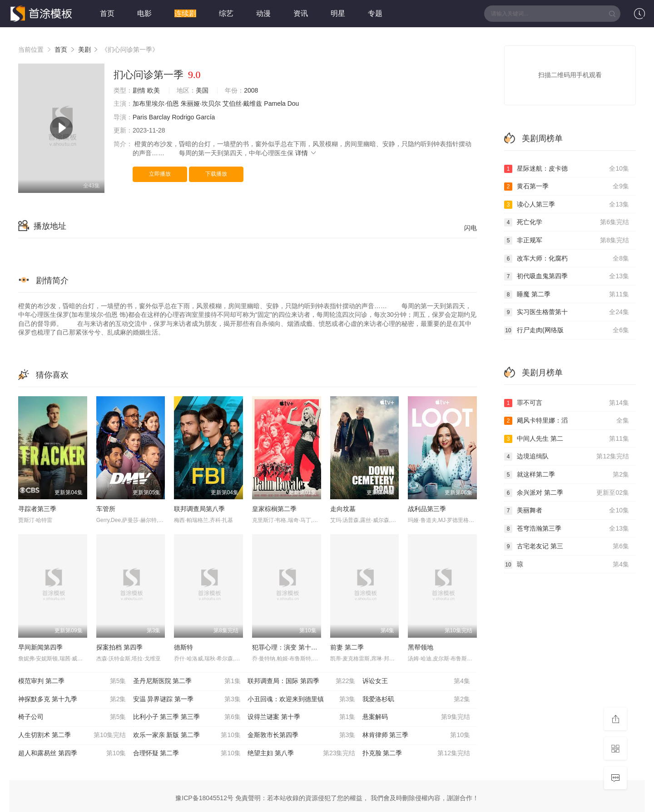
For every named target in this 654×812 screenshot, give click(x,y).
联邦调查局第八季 (199, 509)
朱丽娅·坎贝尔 (201, 103)
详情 (306, 153)
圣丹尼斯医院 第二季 (187, 681)
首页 (107, 13)
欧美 (154, 90)
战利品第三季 (427, 509)
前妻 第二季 (347, 647)
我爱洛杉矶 (416, 699)
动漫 (263, 13)
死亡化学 (567, 222)
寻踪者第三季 (37, 509)
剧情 (139, 90)
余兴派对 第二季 (567, 493)
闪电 (471, 228)
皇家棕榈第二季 (274, 509)
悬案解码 (416, 717)
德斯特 (183, 647)
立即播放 (160, 174)
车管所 (106, 509)
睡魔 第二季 (567, 295)
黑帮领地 (421, 647)
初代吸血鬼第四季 (567, 276)
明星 (338, 13)
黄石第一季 (567, 187)
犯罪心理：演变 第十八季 (288, 647)
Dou (293, 103)
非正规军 (567, 241)
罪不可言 (567, 403)
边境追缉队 (567, 457)
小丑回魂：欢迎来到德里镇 (302, 699)
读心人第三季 (567, 205)
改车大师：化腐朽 (567, 259)
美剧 (84, 49)
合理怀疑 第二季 (187, 753)
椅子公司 (72, 717)
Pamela (275, 103)
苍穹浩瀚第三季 (567, 529)
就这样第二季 (567, 475)
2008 (251, 90)
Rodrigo (183, 117)
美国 (202, 90)
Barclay (160, 117)
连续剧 (185, 13)
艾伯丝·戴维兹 (243, 103)
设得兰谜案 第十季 (302, 717)
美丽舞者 (567, 511)
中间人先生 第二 (567, 439)
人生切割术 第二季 (72, 735)
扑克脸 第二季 (416, 753)
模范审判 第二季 (72, 681)
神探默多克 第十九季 (72, 699)
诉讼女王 (416, 681)
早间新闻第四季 (40, 647)
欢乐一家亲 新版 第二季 (187, 735)
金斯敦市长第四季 (302, 735)
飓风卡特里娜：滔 (567, 421)
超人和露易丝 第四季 (72, 753)
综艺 (226, 13)
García (205, 117)
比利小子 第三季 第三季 (187, 717)
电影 (144, 13)
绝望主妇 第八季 (302, 753)
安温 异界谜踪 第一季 (187, 699)
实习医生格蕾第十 (567, 312)
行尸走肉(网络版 (567, 330)
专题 (375, 13)
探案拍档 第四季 (119, 647)
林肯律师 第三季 (416, 735)
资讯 (301, 13)
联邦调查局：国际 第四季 (302, 681)
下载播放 (216, 174)
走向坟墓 (343, 509)
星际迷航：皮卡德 (567, 169)
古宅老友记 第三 (567, 546)
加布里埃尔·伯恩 (156, 103)
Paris (140, 117)
